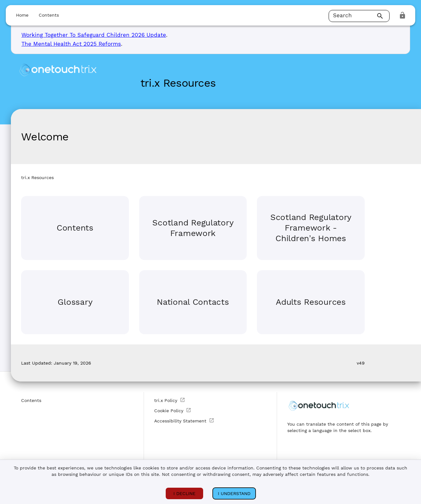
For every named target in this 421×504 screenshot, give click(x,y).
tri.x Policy (170, 400)
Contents (31, 400)
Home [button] (22, 15)
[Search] (381, 16)
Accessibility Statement (184, 421)
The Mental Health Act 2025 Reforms (71, 44)
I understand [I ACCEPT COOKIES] (234, 493)
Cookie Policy (173, 410)
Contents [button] (49, 15)
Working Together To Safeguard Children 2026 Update (94, 35)
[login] (402, 15)
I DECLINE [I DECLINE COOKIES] (184, 493)
